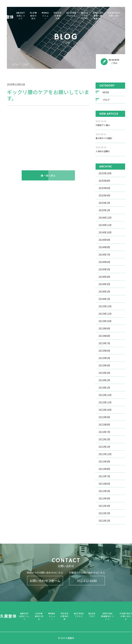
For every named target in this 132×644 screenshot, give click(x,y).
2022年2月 (104, 440)
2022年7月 (104, 432)
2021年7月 (104, 477)
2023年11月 (105, 314)
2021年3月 (104, 506)
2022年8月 (104, 425)
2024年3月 (104, 284)
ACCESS (78, 15)
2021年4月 (104, 499)
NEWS (106, 93)
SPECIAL (105, 17)
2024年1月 (104, 299)
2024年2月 (104, 292)
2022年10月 (105, 410)
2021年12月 (105, 454)
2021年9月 (104, 462)
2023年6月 (104, 351)
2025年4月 (104, 196)
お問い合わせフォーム (45, 581)
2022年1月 (104, 447)
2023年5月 (104, 358)
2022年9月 (104, 417)
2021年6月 (104, 484)
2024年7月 (104, 255)
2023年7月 (104, 344)
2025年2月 (104, 203)
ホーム (15, 64)
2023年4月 (104, 366)
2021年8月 (104, 469)
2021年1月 (104, 521)
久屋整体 (13, 15)
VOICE (64, 16)
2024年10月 (105, 233)
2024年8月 (104, 247)
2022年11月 (105, 403)
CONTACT (121, 16)
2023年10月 (105, 321)
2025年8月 (104, 181)
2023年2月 (104, 381)
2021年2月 (104, 514)
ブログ (26, 64)
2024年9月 (104, 240)
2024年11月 (105, 225)
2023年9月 (104, 329)
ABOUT (27, 16)
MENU (52, 16)
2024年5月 (104, 270)
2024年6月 (104, 262)
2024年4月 (104, 277)
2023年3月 (104, 373)
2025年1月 (104, 211)
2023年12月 (105, 307)
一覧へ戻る (48, 176)
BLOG (91, 15)
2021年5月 (104, 491)
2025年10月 (105, 174)
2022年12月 (105, 395)
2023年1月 (104, 388)
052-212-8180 (87, 581)
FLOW (40, 16)
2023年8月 (104, 336)
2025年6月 (104, 188)
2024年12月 (105, 218)
